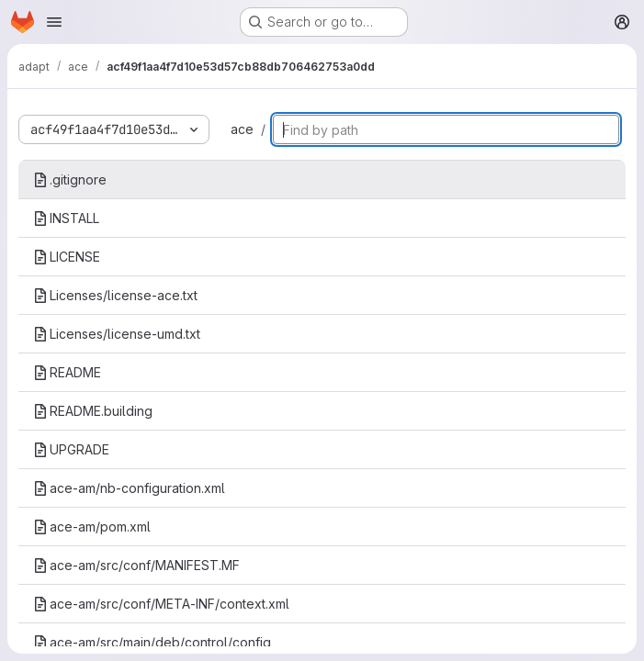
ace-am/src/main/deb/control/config (152, 642)
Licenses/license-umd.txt (117, 334)
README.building (93, 411)
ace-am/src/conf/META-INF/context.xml (161, 604)
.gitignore (70, 179)
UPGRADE (71, 449)
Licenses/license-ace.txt (115, 295)
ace (242, 129)
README (67, 372)
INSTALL (66, 218)
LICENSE (67, 257)
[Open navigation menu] (54, 22)
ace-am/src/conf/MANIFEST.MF (136, 565)
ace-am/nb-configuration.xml (129, 488)
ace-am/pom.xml (92, 527)
